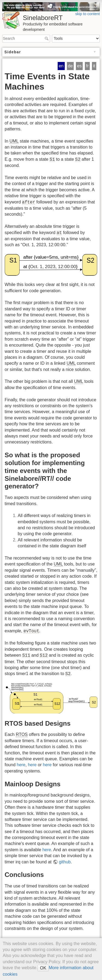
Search (47, 38)
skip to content (88, 14)
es (79, 66)
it (94, 66)
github (65, 862)
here (21, 765)
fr (87, 66)
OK (43, 968)
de (70, 66)
